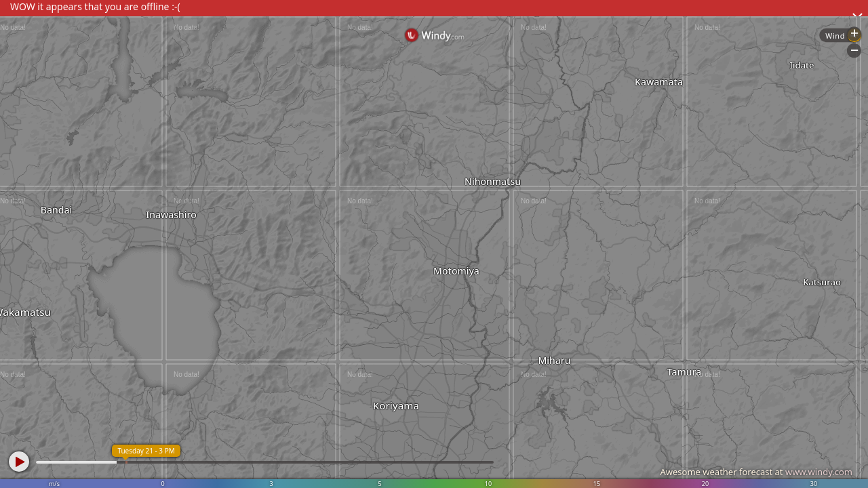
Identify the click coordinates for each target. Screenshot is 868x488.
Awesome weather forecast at (756, 472)
